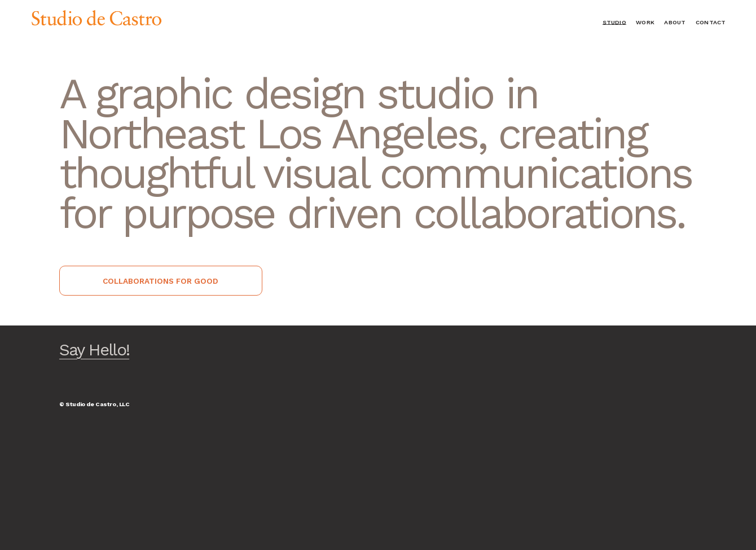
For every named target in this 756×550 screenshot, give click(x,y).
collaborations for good (161, 281)
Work (645, 22)
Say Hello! (94, 349)
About (675, 22)
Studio (614, 22)
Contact (711, 22)
